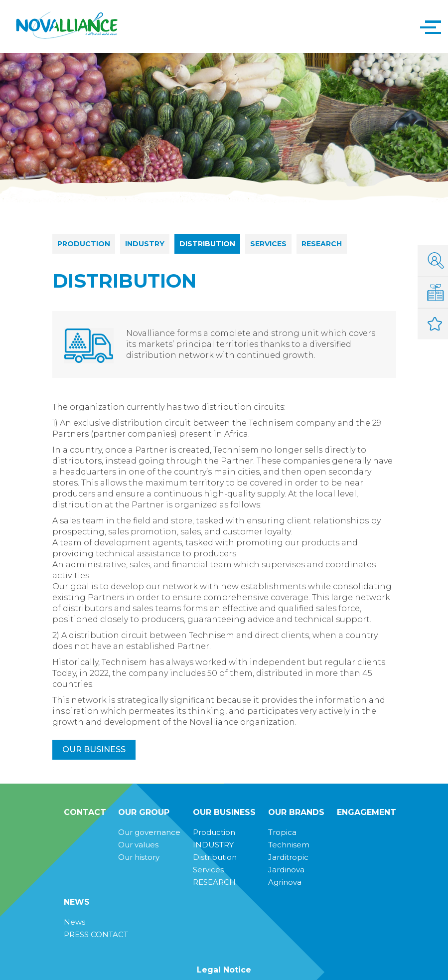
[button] (428, 26)
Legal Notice (224, 970)
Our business (94, 749)
